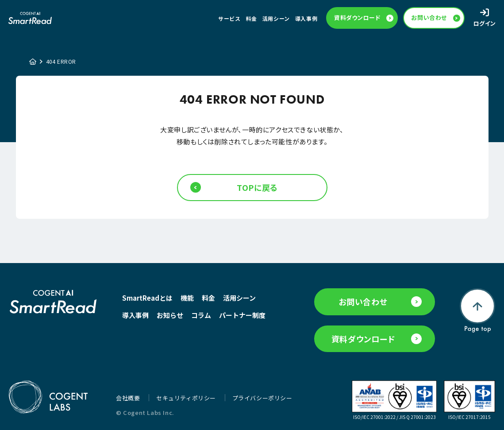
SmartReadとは (147, 298)
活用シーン (276, 18)
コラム (201, 315)
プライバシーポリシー (262, 398)
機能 (187, 298)
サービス (229, 18)
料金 (252, 18)
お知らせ (170, 315)
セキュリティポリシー (187, 398)
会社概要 (129, 398)
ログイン (485, 23)
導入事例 (306, 18)
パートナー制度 (242, 315)
